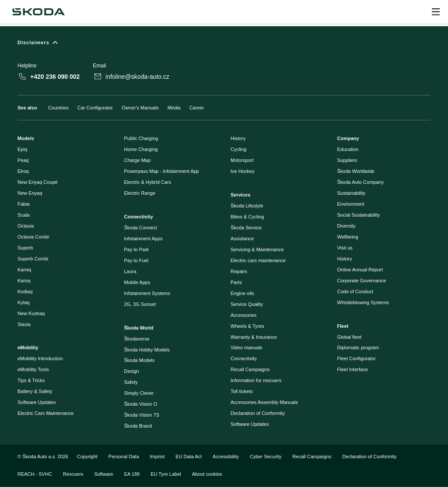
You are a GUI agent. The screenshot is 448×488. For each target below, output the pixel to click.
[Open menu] (436, 12)
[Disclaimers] (224, 44)
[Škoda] (38, 12)
